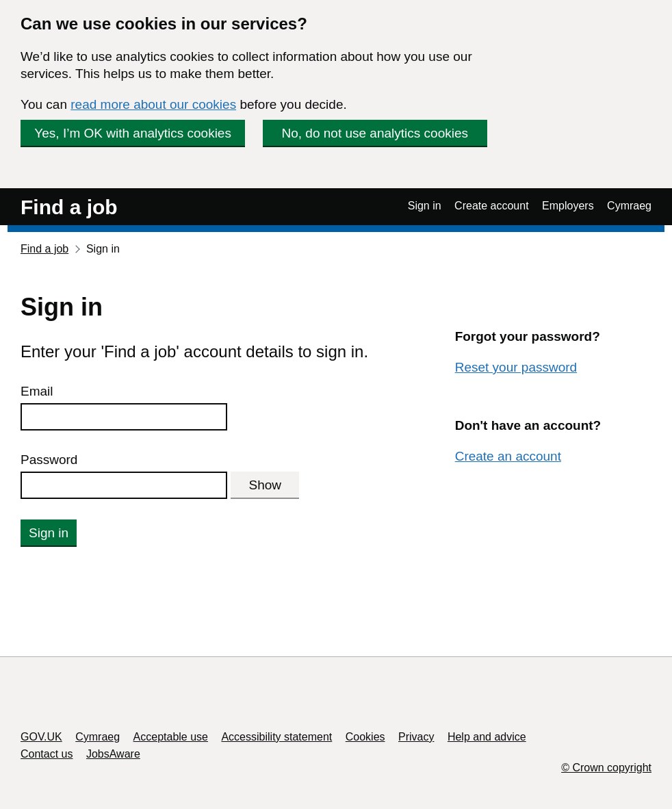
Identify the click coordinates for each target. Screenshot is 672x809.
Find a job (69, 207)
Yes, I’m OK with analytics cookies (133, 133)
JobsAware (113, 754)
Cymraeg (629, 206)
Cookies (365, 737)
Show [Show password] (266, 485)
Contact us (47, 754)
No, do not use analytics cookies (375, 133)
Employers (568, 206)
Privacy (416, 737)
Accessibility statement (276, 737)
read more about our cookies (153, 104)
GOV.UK (41, 737)
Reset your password (516, 367)
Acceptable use (171, 737)
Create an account (508, 456)
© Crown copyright (606, 768)
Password (49, 460)
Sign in (425, 206)
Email (37, 391)
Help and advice (487, 737)
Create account (492, 206)
